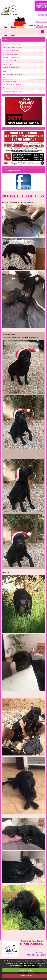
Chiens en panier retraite (11, 51)
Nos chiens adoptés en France (13, 85)
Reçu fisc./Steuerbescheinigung (13, 74)
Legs (5, 71)
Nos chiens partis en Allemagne (13, 88)
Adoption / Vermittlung (11, 61)
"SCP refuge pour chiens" (27, 25)
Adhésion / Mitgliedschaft (12, 58)
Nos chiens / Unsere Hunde (12, 44)
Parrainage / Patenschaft (11, 68)
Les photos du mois (9, 81)
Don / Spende (8, 64)
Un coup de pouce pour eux (12, 47)
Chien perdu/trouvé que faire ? (13, 91)
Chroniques (7, 78)
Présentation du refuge (10, 54)
